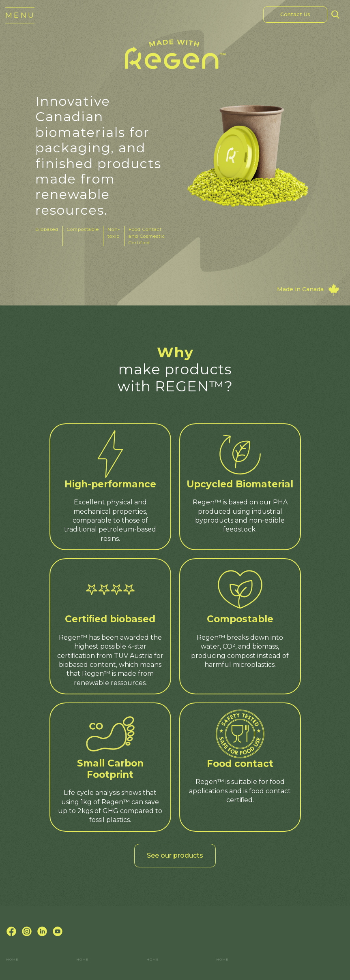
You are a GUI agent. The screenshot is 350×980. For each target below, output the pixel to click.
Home (12, 959)
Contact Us (295, 14)
